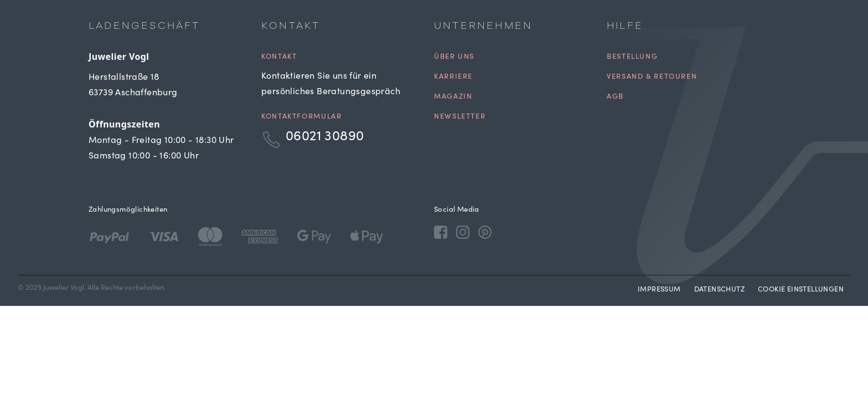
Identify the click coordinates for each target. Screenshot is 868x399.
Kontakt (279, 57)
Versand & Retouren (652, 77)
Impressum (659, 290)
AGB (615, 97)
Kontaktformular (301, 117)
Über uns (454, 57)
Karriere (453, 77)
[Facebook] (441, 232)
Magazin (453, 97)
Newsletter (460, 117)
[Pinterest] (485, 232)
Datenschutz (719, 290)
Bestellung (632, 57)
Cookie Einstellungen (801, 290)
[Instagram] (463, 232)
